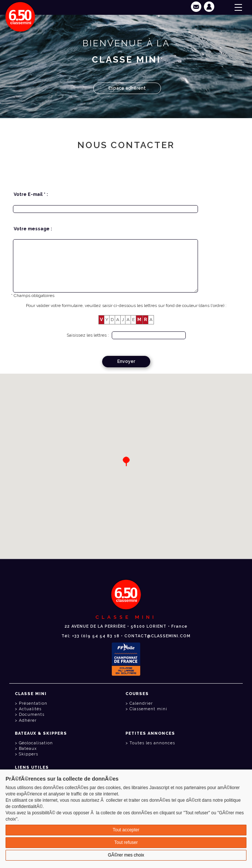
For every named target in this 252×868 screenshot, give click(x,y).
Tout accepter (126, 830)
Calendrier (141, 703)
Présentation (33, 703)
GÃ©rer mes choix (126, 855)
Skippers (28, 754)
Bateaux (28, 749)
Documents (32, 715)
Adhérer (28, 720)
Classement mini (148, 709)
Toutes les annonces (152, 743)
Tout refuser (126, 842)
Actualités (30, 709)
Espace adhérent (127, 88)
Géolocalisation (36, 743)
